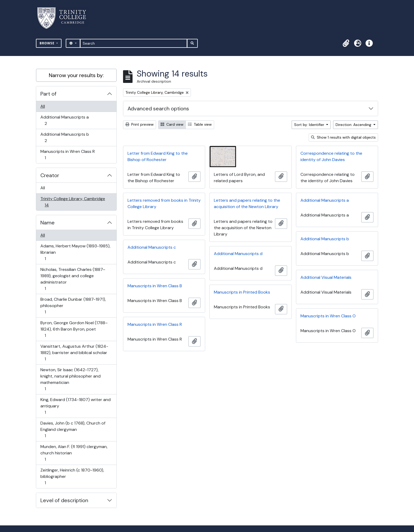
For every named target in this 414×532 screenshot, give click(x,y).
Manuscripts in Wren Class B (155, 286)
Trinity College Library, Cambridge (73, 202)
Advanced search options (158, 109)
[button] (346, 43)
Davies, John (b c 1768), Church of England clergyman (73, 429)
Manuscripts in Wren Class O (328, 316)
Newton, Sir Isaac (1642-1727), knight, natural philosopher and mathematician (70, 379)
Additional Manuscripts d (238, 254)
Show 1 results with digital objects (343, 137)
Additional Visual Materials (326, 277)
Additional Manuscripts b (65, 137)
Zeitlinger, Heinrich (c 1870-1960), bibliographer (72, 476)
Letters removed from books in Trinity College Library (164, 203)
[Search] (134, 43)
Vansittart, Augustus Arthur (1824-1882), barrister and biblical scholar (74, 353)
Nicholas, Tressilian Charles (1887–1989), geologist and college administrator (73, 279)
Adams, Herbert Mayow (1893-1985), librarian (75, 252)
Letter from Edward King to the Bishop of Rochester (158, 156)
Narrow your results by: (76, 75)
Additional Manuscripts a (64, 120)
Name (48, 223)
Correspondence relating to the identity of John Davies (331, 156)
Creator (50, 175)
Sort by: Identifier (310, 125)
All (43, 106)
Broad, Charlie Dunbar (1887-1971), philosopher (73, 306)
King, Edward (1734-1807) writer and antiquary (75, 406)
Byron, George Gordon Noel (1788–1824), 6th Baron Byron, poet (74, 329)
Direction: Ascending (354, 125)
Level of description (64, 500)
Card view (172, 124)
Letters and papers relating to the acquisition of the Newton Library (247, 203)
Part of (48, 94)
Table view (200, 124)
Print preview (140, 124)
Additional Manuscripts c (152, 247)
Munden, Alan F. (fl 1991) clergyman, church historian (74, 453)
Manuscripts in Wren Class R (67, 155)
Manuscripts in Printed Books (242, 292)
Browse (48, 43)
